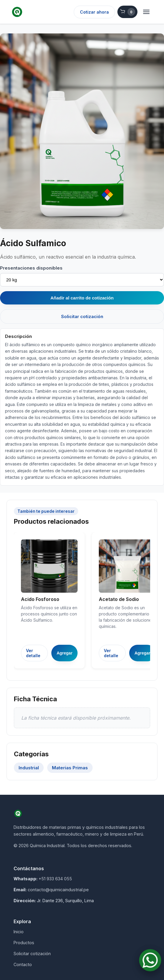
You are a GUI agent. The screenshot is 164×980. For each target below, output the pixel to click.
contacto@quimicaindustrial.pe (58, 890)
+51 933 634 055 (55, 879)
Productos (24, 943)
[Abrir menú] (146, 12)
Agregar (65, 653)
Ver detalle (33, 653)
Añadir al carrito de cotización (82, 298)
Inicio (19, 932)
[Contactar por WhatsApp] (150, 960)
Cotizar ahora (94, 12)
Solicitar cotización (82, 316)
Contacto (23, 964)
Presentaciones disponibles (31, 268)
